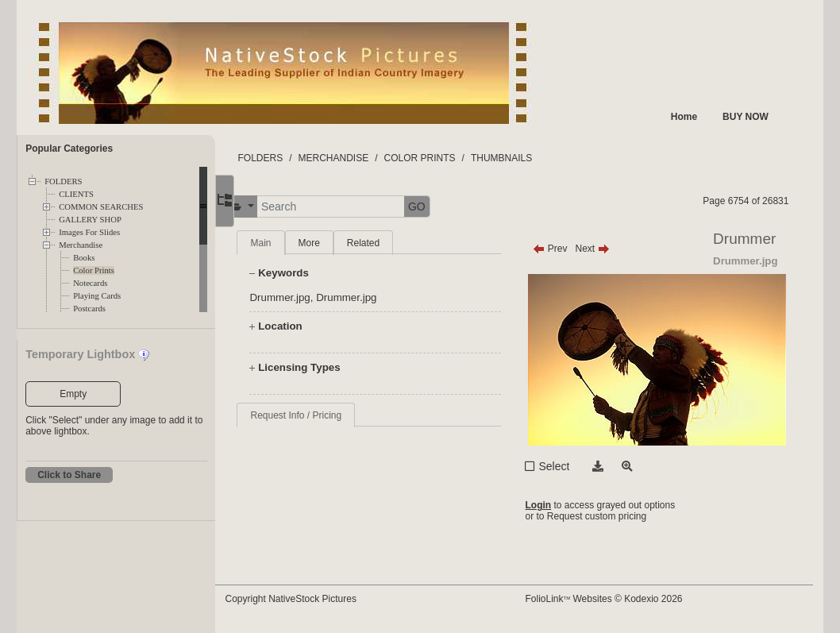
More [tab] (339, 243)
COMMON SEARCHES (101, 207)
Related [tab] (393, 243)
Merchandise (81, 245)
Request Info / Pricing (326, 415)
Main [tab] (291, 243)
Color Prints (94, 270)
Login (552, 505)
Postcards (89, 309)
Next (606, 249)
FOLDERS (63, 181)
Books (84, 258)
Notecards (90, 283)
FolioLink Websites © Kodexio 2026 (618, 599)
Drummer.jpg (310, 297)
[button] (271, 207)
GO (447, 206)
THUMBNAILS (532, 158)
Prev (564, 249)
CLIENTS (76, 194)
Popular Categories (69, 149)
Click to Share (69, 475)
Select (568, 466)
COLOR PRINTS (449, 158)
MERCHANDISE (363, 158)
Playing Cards (97, 296)
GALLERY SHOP (90, 220)
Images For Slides (89, 232)
